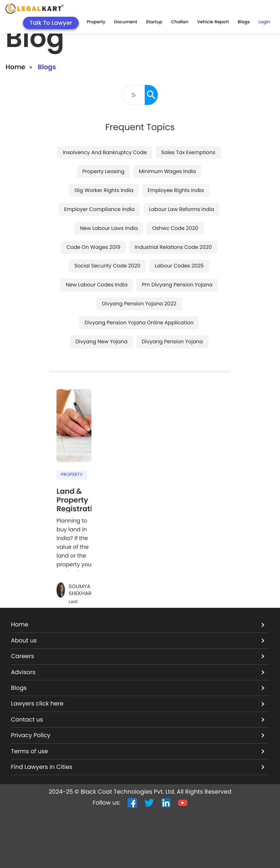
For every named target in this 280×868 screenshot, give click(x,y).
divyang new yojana (102, 341)
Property (96, 22)
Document (126, 22)
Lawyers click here (138, 703)
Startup (154, 22)
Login (264, 22)
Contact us (138, 720)
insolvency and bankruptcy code (105, 152)
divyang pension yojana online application (139, 322)
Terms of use (138, 751)
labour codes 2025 (179, 266)
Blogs (244, 22)
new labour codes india (96, 285)
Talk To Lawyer (51, 23)
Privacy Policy (138, 735)
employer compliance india (100, 209)
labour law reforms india (182, 209)
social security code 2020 (107, 266)
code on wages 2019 (93, 247)
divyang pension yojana (172, 341)
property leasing (104, 171)
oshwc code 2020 (175, 228)
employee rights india (176, 190)
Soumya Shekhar (80, 590)
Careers (138, 656)
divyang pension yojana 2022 (139, 304)
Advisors (138, 672)
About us (138, 640)
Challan (180, 22)
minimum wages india (168, 171)
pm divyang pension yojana (177, 285)
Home (15, 67)
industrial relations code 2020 (173, 247)
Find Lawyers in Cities (138, 767)
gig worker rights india (104, 190)
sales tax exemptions (188, 152)
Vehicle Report (213, 22)
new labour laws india (109, 228)
